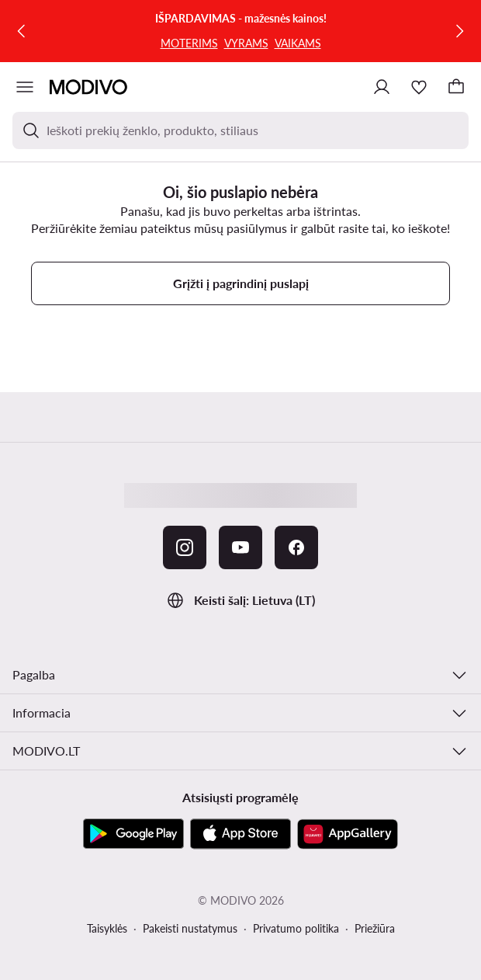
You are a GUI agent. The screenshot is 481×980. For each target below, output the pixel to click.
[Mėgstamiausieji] (419, 87)
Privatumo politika (296, 928)
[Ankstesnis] (22, 31)
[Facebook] (296, 547)
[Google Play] (133, 834)
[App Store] (240, 834)
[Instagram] (185, 547)
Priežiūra (375, 928)
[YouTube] (240, 547)
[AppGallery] (348, 834)
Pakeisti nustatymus (190, 928)
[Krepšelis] (456, 87)
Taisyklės (107, 928)
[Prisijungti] (382, 87)
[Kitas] (459, 31)
